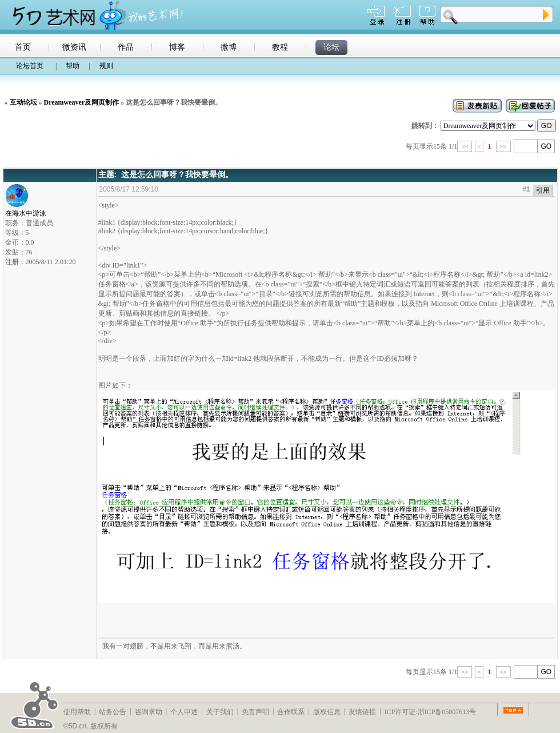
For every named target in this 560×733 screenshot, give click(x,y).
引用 (543, 190)
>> (503, 146)
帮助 (73, 66)
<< (465, 146)
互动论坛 (23, 102)
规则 (106, 66)
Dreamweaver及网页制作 (82, 102)
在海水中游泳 (26, 210)
